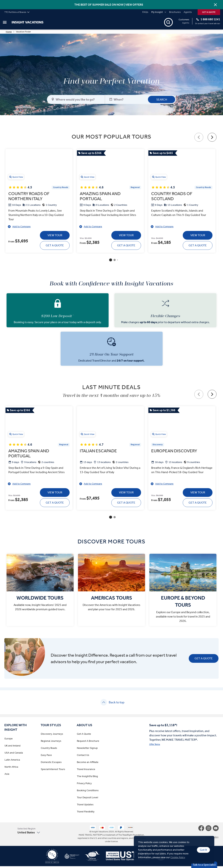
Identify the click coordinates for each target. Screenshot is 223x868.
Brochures (175, 12)
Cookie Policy (178, 857)
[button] (33, 833)
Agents (188, 12)
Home (20, 33)
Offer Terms (155, 746)
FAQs (145, 12)
